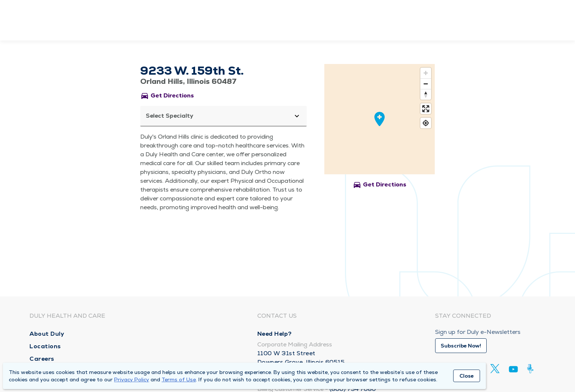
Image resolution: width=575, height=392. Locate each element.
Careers (42, 359)
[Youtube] (513, 370)
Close (467, 376)
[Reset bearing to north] (426, 94)
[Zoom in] (426, 73)
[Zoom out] (426, 84)
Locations (45, 346)
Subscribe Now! (461, 346)
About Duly (47, 334)
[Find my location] (426, 123)
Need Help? (275, 334)
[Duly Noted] (532, 369)
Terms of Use (179, 379)
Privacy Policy (132, 379)
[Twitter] (495, 369)
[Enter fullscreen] (426, 109)
